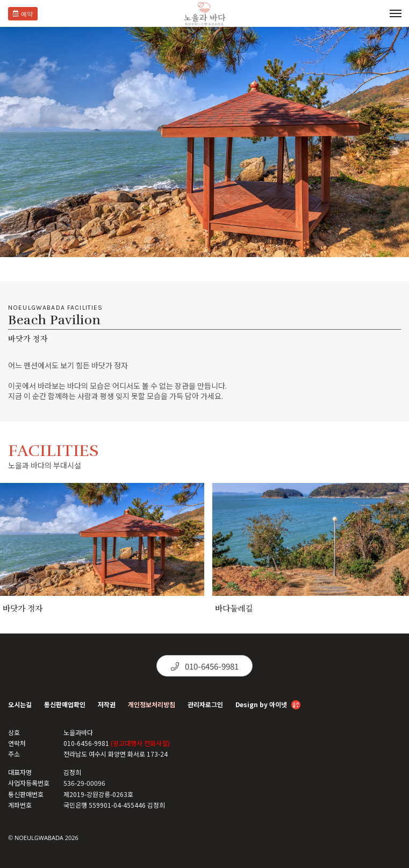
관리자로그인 (205, 704)
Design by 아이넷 (268, 705)
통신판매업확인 (65, 704)
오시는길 (20, 704)
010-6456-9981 (205, 666)
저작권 (107, 704)
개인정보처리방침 (152, 704)
